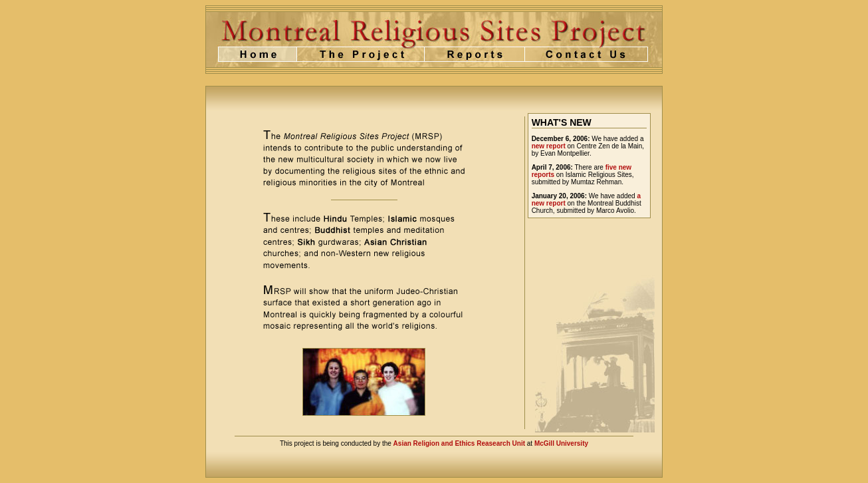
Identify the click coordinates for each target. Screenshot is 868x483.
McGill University (561, 443)
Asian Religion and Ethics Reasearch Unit (459, 443)
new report (549, 146)
